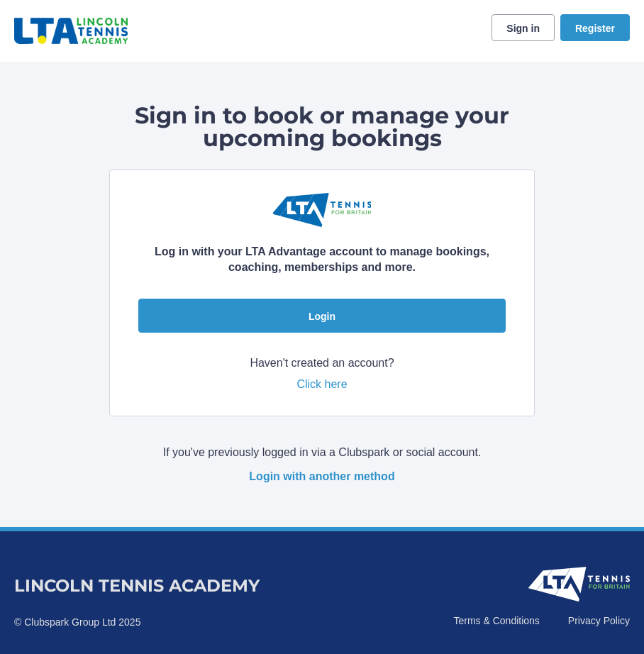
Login (322, 316)
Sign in (523, 28)
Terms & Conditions (496, 621)
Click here (322, 384)
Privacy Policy (599, 621)
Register (595, 28)
